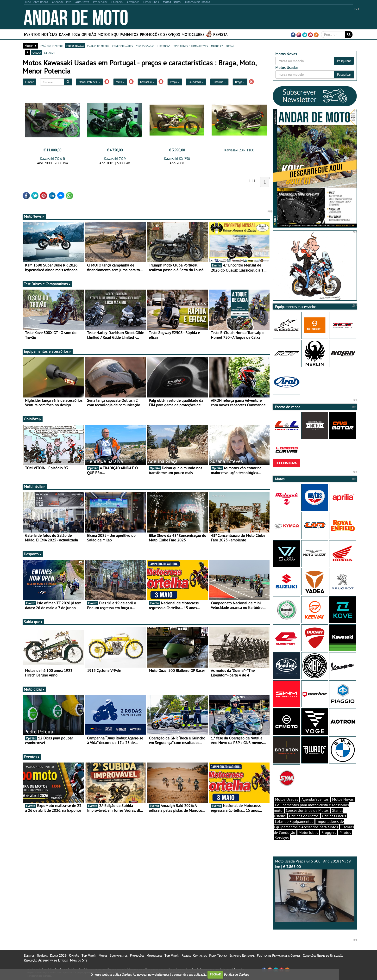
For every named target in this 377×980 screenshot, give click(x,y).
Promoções (151, 34)
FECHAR (215, 974)
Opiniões (33, 419)
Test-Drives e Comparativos (47, 284)
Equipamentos (125, 34)
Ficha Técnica (218, 955)
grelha (37, 52)
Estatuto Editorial (242, 955)
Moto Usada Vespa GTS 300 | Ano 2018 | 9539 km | (315, 890)
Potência (219, 82)
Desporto (33, 554)
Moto (120, 82)
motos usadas (75, 46)
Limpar (29, 82)
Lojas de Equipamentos (294, 821)
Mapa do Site (79, 960)
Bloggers (329, 832)
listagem (49, 52)
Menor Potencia (89, 82)
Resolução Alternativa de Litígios (46, 960)
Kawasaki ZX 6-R (53, 159)
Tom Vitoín (89, 955)
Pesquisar (344, 61)
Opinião (89, 34)
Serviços (172, 34)
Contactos (200, 955)
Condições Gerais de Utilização (323, 955)
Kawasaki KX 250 (177, 159)
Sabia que (33, 622)
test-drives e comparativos (191, 46)
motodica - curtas (223, 46)
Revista (220, 34)
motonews (164, 46)
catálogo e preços (52, 46)
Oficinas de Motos (304, 816)
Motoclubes (193, 34)
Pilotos (345, 832)
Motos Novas (343, 799)
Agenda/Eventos (315, 799)
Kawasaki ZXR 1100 (239, 150)
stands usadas (145, 46)
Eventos (32, 34)
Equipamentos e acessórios (48, 351)
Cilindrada (196, 82)
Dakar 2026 (69, 34)
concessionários (123, 46)
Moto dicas (34, 689)
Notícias (49, 34)
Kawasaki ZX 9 (115, 159)
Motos (104, 34)
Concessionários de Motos (307, 810)
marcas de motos (98, 46)
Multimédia (35, 486)
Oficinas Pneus (334, 816)
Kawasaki (147, 82)
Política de (236, 974)
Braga (240, 82)
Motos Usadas (287, 799)
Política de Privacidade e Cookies (279, 955)
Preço (175, 82)
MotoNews (34, 216)
